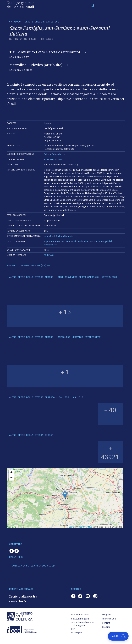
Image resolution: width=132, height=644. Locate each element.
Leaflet (72, 527)
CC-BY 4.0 (49, 255)
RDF (9, 265)
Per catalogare (77, 631)
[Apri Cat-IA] (118, 636)
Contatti (106, 623)
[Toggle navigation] (92, 5)
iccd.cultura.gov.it (80, 615)
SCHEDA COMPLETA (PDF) (34, 265)
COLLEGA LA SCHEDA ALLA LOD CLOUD (33, 566)
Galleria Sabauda (52, 154)
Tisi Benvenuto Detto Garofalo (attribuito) (45, 52)
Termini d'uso (109, 619)
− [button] (11, 478)
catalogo (15, 22)
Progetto (107, 615)
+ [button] (11, 473)
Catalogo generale (20, 5)
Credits (106, 627)
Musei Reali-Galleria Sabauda (58, 236)
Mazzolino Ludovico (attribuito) (36, 65)
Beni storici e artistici (42, 22)
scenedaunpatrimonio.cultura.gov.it (83, 624)
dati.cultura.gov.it (80, 619)
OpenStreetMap (85, 527)
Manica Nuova (51, 159)
